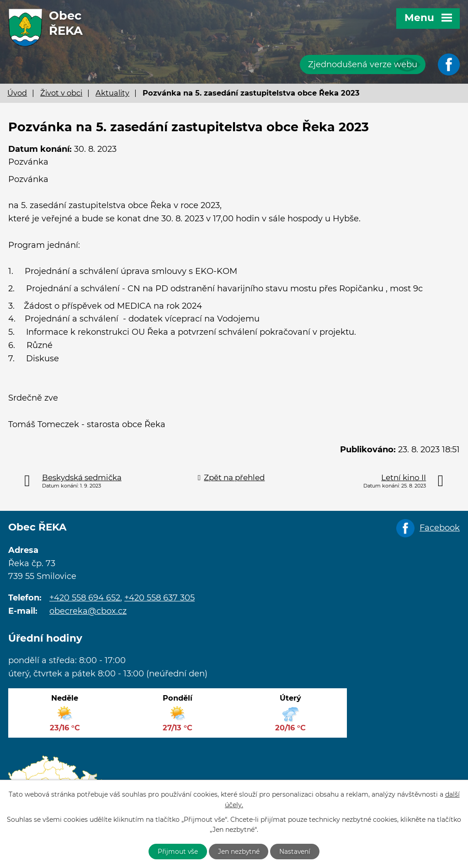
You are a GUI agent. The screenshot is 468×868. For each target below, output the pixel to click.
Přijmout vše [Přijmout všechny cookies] (176, 851)
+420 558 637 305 (160, 598)
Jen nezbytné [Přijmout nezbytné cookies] (239, 851)
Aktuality (112, 93)
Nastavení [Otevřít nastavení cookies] (297, 851)
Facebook (440, 528)
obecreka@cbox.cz (88, 611)
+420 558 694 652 (85, 598)
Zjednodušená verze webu (363, 64)
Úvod (17, 93)
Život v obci (61, 93)
